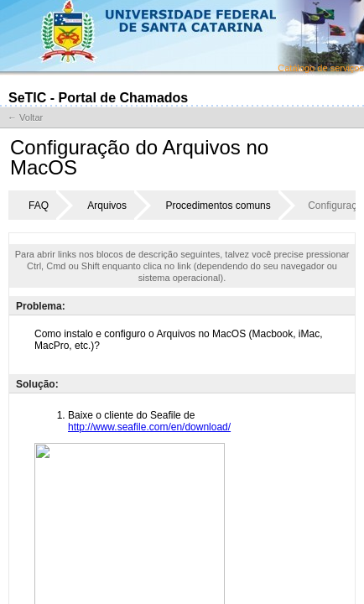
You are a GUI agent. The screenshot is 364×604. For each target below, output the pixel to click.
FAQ (39, 206)
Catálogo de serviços (321, 68)
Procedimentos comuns (218, 206)
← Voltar (25, 117)
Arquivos (107, 206)
